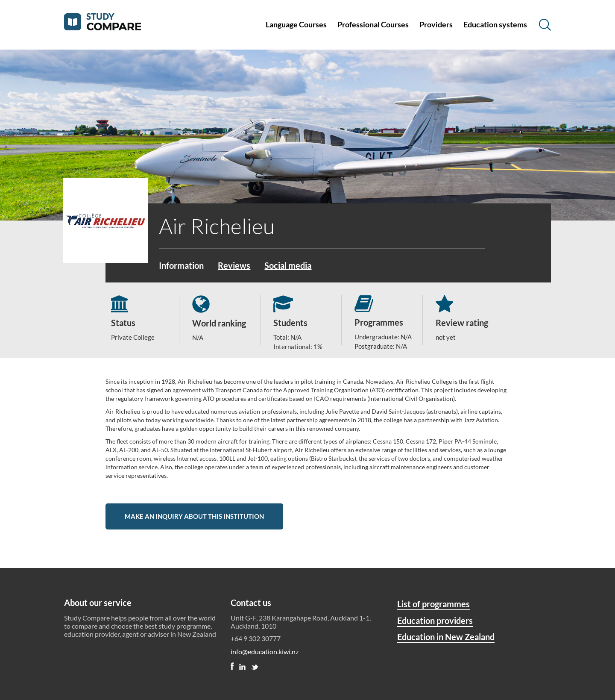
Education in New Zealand (446, 637)
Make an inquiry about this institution (194, 516)
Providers (436, 24)
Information (181, 265)
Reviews (234, 265)
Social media (288, 265)
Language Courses (296, 24)
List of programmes (433, 604)
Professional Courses (373, 24)
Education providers (435, 621)
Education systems (495, 24)
